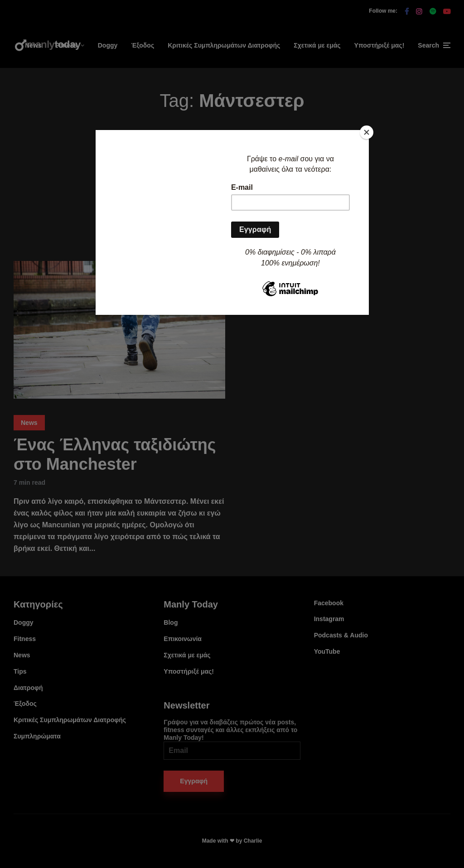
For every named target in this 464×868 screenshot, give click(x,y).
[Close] (367, 132)
